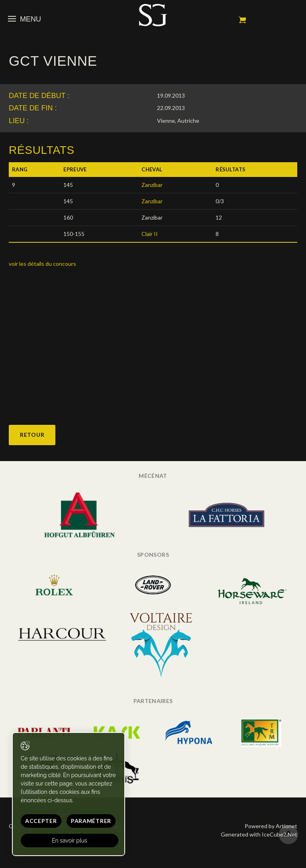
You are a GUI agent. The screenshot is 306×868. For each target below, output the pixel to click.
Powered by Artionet (271, 826)
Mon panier (242, 20)
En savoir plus (70, 841)
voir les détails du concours (42, 264)
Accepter (41, 821)
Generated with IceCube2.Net (259, 834)
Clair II (150, 234)
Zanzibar (152, 185)
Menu (25, 19)
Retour (32, 435)
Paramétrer (91, 821)
